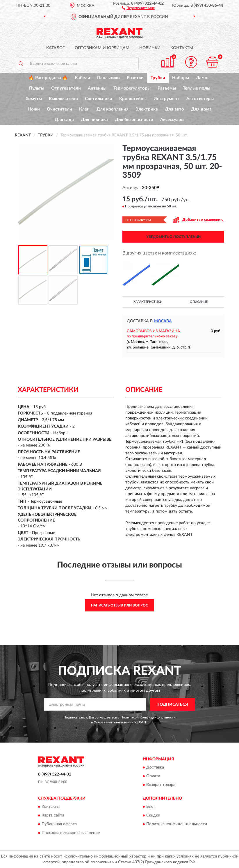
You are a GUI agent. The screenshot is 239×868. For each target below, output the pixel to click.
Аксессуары (172, 120)
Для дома (201, 109)
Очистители (59, 109)
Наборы (181, 78)
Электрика (147, 109)
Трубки (158, 78)
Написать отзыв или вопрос (119, 605)
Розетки (135, 78)
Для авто (174, 109)
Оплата (153, 776)
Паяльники (108, 78)
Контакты (182, 48)
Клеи (84, 109)
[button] (138, 8)
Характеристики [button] (148, 302)
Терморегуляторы (132, 88)
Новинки (150, 48)
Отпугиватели (66, 88)
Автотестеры (200, 99)
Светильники (99, 99)
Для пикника (94, 120)
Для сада (64, 120)
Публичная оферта (59, 824)
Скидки (153, 816)
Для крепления (113, 109)
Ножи (34, 109)
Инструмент (166, 99)
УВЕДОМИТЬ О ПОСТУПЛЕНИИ (173, 237)
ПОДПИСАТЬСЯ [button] (172, 705)
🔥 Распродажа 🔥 (48, 78)
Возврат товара (161, 785)
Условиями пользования (114, 722)
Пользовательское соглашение (71, 833)
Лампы (203, 78)
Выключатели (63, 99)
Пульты (37, 88)
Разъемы (167, 88)
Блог (151, 807)
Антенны (97, 88)
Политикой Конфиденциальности (148, 717)
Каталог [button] (56, 48)
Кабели (82, 78)
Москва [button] (163, 321)
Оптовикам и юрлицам (102, 48)
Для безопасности (134, 120)
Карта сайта (53, 816)
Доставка (155, 767)
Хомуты (34, 99)
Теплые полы (197, 88)
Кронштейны (133, 99)
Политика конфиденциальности (177, 824)
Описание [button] (199, 302)
